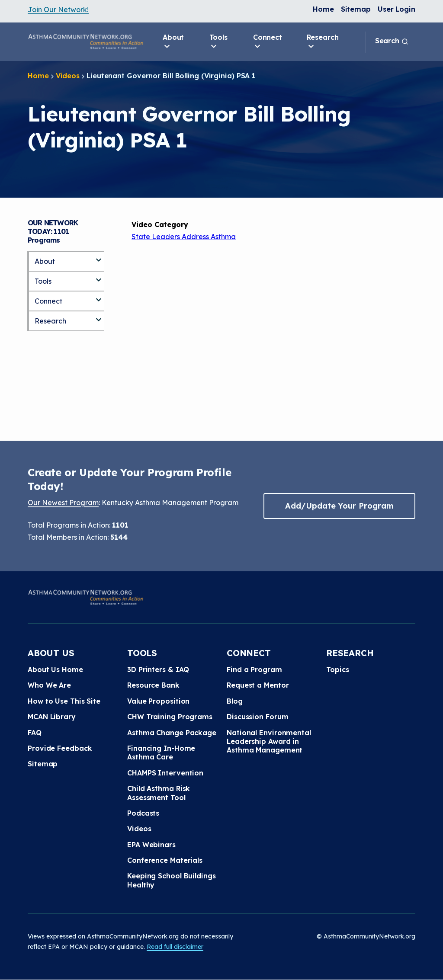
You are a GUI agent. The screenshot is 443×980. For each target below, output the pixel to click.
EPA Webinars (151, 845)
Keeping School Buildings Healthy (172, 880)
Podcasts (143, 813)
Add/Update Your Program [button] (339, 506)
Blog (235, 701)
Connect (268, 42)
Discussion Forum (257, 717)
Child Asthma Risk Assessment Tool (159, 793)
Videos (68, 76)
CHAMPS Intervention (165, 773)
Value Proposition (158, 701)
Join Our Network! (58, 10)
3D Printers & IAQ (158, 669)
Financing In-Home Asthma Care (161, 753)
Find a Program (254, 669)
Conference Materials (165, 860)
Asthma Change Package (172, 733)
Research (323, 42)
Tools (219, 42)
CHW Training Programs (170, 717)
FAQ (35, 733)
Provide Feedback (60, 748)
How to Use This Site (64, 701)
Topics (337, 669)
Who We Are (49, 685)
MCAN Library (52, 717)
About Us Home (55, 669)
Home (323, 9)
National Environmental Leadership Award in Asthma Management (269, 741)
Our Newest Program (63, 503)
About (173, 42)
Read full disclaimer (175, 947)
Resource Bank (153, 685)
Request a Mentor (258, 685)
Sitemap (356, 9)
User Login (396, 9)
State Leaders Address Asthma (184, 237)
